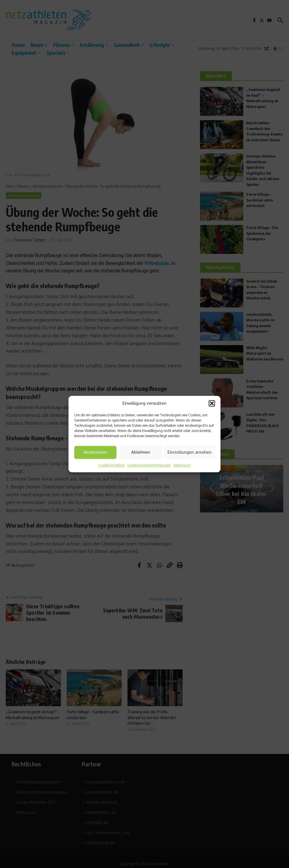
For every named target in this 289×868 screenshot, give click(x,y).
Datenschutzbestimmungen (149, 465)
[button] (212, 404)
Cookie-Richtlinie (112, 465)
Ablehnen (141, 452)
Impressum (182, 465)
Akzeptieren (95, 452)
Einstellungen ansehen (190, 452)
